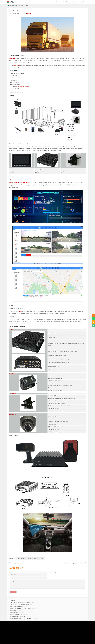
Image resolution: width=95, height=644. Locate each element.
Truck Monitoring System (22, 559)
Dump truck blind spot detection (16, 606)
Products (58, 2)
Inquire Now (27, 13)
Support (75, 2)
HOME (10, 5)
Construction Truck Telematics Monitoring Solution (20, 602)
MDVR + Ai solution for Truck (16, 614)
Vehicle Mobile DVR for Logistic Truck (18, 616)
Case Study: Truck (14, 610)
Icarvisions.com (11, 2)
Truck (19, 5)
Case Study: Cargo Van (15, 563)
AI (64, 2)
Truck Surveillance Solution (34, 559)
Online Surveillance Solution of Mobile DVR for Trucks (21, 618)
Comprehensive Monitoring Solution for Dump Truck (75, 563)
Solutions (68, 2)
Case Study (44, 559)
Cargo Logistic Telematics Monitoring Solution (19, 604)
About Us (82, 2)
